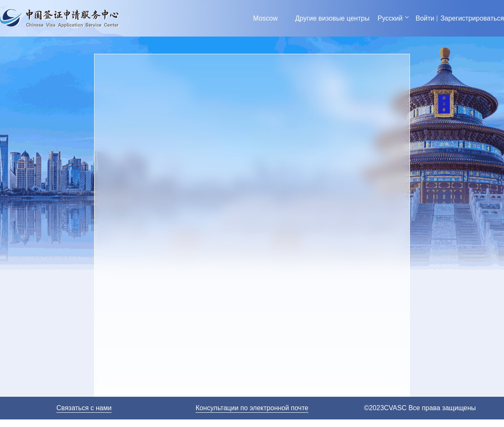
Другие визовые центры (332, 18)
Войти (425, 18)
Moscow (266, 18)
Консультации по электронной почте (252, 408)
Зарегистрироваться (472, 18)
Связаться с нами (84, 408)
